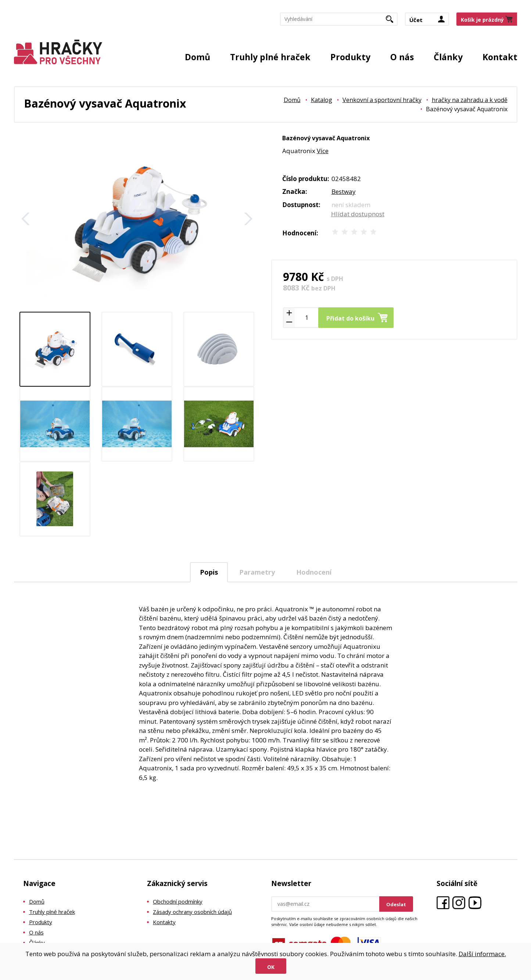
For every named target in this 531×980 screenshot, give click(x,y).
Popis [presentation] (209, 572)
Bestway (344, 191)
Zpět (26, 219)
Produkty (350, 57)
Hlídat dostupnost (358, 214)
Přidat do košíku (350, 318)
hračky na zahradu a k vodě (470, 100)
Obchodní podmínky (178, 901)
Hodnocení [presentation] (314, 572)
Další (248, 219)
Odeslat (396, 904)
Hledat (392, 21)
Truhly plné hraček (270, 57)
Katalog (322, 100)
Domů (198, 57)
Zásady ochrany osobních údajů (192, 912)
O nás (402, 57)
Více (323, 151)
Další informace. (482, 954)
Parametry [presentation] (257, 572)
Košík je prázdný (482, 20)
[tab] (209, 572)
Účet (416, 20)
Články (448, 57)
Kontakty (164, 922)
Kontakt (500, 57)
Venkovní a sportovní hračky (382, 100)
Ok (271, 967)
